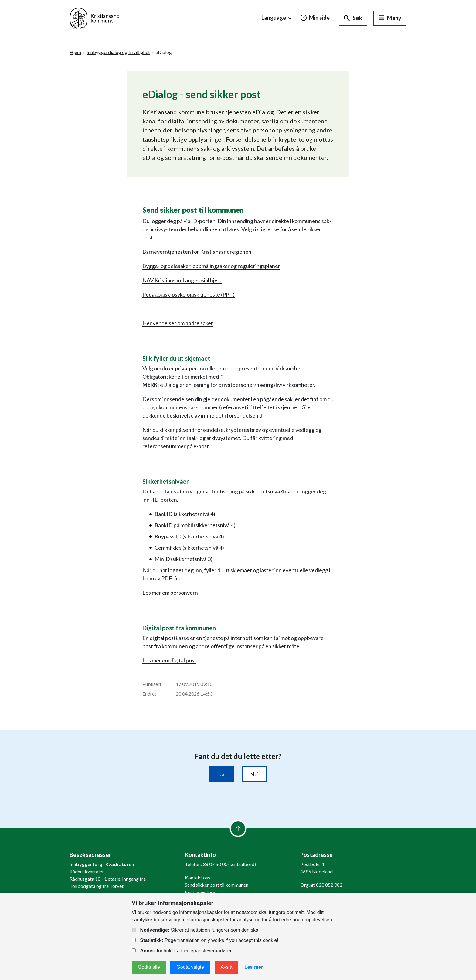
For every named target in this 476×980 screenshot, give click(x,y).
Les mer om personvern (170, 593)
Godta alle (149, 967)
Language (277, 18)
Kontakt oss (197, 877)
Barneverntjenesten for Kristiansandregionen (197, 252)
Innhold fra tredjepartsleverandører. (182, 951)
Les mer (254, 967)
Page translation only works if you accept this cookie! (205, 940)
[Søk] (353, 18)
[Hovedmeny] (390, 18)
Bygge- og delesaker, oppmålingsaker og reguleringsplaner (211, 266)
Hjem (75, 52)
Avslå (227, 967)
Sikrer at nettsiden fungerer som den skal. (196, 930)
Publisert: (153, 684)
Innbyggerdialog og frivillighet (118, 52)
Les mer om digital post (169, 660)
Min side (315, 18)
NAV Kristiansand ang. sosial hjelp (182, 280)
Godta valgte (190, 967)
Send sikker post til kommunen (217, 885)
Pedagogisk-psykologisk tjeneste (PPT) (189, 294)
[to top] (238, 829)
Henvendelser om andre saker (178, 323)
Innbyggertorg (200, 892)
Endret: (150, 694)
